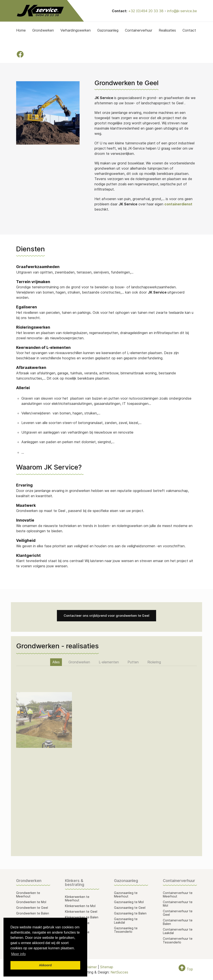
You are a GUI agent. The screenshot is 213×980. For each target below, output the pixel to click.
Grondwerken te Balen (33, 913)
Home (21, 30)
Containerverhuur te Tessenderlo (178, 940)
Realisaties (167, 30)
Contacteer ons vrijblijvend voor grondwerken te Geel (106, 616)
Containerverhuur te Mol (178, 904)
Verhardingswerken (76, 30)
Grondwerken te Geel (32, 908)
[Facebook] (20, 54)
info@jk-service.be (182, 11)
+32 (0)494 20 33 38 (146, 11)
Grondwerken (43, 30)
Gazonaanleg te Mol (129, 902)
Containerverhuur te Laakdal (178, 931)
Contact (189, 30)
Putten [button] (133, 662)
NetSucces (119, 972)
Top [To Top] (186, 969)
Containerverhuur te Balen (178, 922)
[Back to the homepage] (40, 11)
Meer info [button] (18, 954)
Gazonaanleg (108, 30)
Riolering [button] (154, 662)
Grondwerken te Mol (31, 902)
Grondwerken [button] (79, 662)
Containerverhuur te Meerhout (178, 895)
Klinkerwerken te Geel (81, 912)
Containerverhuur (139, 30)
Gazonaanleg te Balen (130, 913)
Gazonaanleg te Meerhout (126, 895)
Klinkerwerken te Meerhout (77, 898)
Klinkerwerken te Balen (82, 917)
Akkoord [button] (45, 965)
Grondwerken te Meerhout (28, 895)
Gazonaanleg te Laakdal (126, 921)
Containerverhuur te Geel (178, 913)
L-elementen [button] (109, 662)
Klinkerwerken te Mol (80, 906)
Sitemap (107, 967)
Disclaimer (89, 967)
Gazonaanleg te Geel (130, 908)
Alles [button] (56, 662)
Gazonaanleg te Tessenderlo (126, 930)
